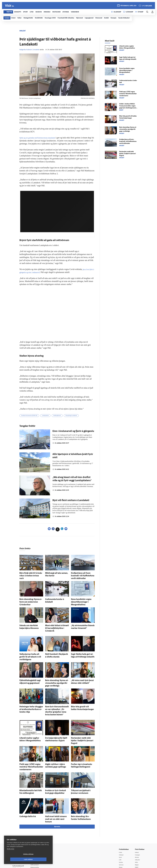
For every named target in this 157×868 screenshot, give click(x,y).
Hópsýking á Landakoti (83, 419)
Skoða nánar (11, 854)
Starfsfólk (37, 841)
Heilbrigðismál (66, 419)
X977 (137, 838)
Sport (121, 825)
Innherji (138, 820)
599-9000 (18, 840)
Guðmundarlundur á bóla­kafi (55, 599)
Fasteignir (138, 823)
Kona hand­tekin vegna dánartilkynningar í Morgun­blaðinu (81, 601)
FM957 (137, 836)
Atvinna (137, 825)
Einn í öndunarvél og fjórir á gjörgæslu (73, 435)
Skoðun (122, 831)
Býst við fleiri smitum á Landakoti (71, 504)
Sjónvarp (122, 833)
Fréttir (121, 820)
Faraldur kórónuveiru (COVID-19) (32, 419)
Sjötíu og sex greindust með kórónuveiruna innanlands (41, 138)
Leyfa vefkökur (40, 859)
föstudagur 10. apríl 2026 (128, 6)
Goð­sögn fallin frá (25, 788)
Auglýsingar (37, 830)
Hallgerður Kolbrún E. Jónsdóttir (29, 50)
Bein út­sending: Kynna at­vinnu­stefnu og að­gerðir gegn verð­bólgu (128, 129)
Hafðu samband (39, 833)
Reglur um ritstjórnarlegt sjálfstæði (20, 829)
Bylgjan (137, 833)
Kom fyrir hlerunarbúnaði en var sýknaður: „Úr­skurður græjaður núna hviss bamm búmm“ (56, 694)
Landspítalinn (52, 419)
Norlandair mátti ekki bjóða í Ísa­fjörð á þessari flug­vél (128, 154)
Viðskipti (122, 823)
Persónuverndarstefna (19, 832)
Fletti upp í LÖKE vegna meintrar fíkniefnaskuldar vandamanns (128, 94)
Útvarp (121, 836)
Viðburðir (138, 828)
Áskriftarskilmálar (39, 838)
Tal (136, 841)
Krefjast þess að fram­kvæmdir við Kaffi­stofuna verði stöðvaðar (128, 142)
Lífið (121, 828)
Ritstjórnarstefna (39, 836)
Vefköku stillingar (16, 859)
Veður (137, 831)
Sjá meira (57, 795)
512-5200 (40, 828)
